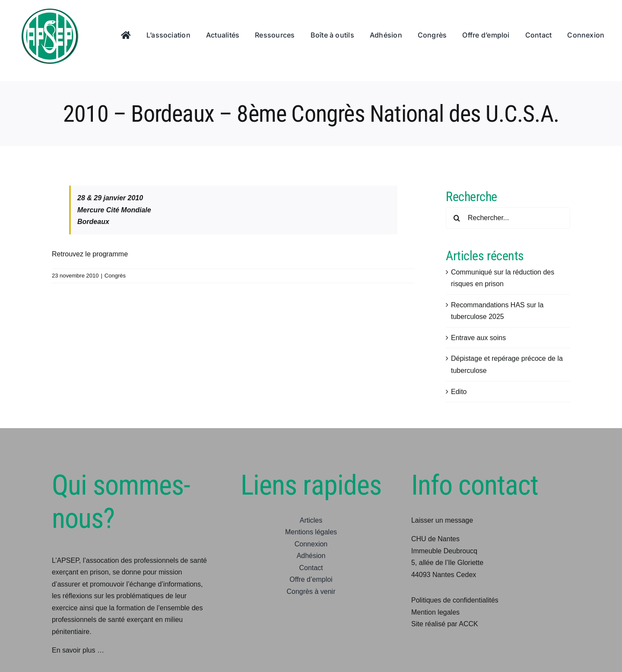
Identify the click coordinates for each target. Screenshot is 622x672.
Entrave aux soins (478, 338)
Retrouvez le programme (90, 254)
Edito (459, 392)
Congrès (115, 276)
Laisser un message (442, 520)
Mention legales (435, 612)
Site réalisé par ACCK (445, 624)
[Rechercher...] (508, 218)
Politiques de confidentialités (455, 600)
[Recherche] (457, 218)
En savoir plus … (78, 650)
